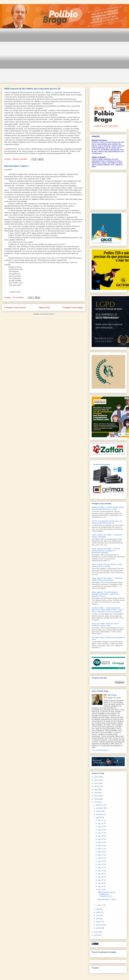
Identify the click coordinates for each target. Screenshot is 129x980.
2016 (96, 932)
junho (98, 912)
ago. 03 (101, 890)
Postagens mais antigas (73, 307)
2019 (96, 796)
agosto (99, 818)
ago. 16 (101, 858)
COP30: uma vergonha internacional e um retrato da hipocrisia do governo (107, 522)
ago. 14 (101, 864)
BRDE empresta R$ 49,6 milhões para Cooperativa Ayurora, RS (32, 89)
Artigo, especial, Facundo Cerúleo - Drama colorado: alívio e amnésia (107, 565)
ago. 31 (101, 820)
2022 (96, 786)
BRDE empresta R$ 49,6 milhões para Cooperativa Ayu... (106, 894)
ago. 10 (101, 871)
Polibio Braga (111, 695)
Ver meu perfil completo (100, 750)
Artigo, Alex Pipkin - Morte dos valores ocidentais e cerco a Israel (105, 625)
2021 (96, 790)
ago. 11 (101, 867)
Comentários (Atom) (47, 314)
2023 (96, 783)
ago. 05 (101, 883)
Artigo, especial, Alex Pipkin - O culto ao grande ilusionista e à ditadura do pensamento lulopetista (106, 551)
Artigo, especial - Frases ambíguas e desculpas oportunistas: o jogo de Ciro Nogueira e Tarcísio (105, 594)
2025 (96, 777)
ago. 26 (101, 836)
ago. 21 (101, 849)
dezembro (100, 805)
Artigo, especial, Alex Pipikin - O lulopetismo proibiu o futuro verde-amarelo (107, 579)
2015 (96, 935)
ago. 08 (101, 877)
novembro (100, 808)
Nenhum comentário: (20, 159)
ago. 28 (101, 830)
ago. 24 (101, 839)
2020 (96, 793)
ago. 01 (101, 905)
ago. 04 (101, 886)
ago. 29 (101, 827)
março (99, 922)
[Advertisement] (25, 58)
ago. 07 (101, 880)
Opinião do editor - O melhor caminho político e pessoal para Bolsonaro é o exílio (108, 508)
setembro (100, 814)
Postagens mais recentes (15, 307)
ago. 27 (101, 833)
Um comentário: (18, 297)
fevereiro (99, 925)
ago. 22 (101, 846)
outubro (99, 811)
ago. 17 (101, 855)
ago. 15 (101, 861)
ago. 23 (101, 842)
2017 (96, 802)
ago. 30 (101, 823)
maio (98, 916)
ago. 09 (101, 874)
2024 (96, 780)
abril (98, 919)
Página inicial (44, 307)
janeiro (99, 928)
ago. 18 (101, 852)
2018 (96, 799)
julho (98, 909)
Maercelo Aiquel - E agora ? (17, 166)
